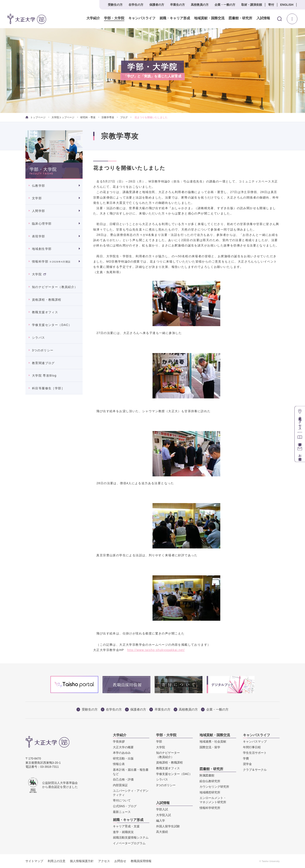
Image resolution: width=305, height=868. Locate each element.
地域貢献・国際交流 (209, 18)
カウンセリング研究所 (214, 787)
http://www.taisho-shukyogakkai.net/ (156, 650)
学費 (246, 758)
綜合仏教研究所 (210, 781)
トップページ (35, 117)
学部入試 (162, 809)
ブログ (124, 117)
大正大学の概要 (123, 747)
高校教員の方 (200, 5)
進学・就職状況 (123, 832)
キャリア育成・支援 (126, 826)
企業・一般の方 (225, 5)
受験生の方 (115, 5)
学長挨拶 (119, 741)
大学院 (39, 274)
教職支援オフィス (45, 312)
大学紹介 (93, 18)
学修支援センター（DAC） (52, 325)
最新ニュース (122, 812)
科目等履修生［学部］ (48, 388)
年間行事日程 (252, 747)
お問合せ (120, 861)
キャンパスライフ (142, 18)
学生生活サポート (255, 753)
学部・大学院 (114, 18)
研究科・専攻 (88, 117)
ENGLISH (287, 5)
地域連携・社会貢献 (213, 741)
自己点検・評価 (123, 779)
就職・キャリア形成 (175, 18)
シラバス (39, 338)
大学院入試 (164, 815)
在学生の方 (136, 5)
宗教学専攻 (108, 117)
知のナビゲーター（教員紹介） (55, 287)
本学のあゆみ (122, 753)
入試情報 (263, 18)
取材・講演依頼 (252, 5)
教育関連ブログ (43, 363)
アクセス (104, 861)
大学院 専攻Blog (44, 376)
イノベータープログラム (129, 843)
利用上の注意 (57, 861)
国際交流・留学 (210, 747)
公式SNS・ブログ (125, 806)
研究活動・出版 (123, 758)
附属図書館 (207, 775)
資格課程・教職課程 (47, 300)
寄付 (271, 5)
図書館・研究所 (240, 18)
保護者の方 (157, 5)
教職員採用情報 (141, 861)
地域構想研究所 (210, 792)
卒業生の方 (177, 5)
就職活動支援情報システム (131, 837)
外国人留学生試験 (168, 826)
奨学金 (247, 764)
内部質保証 (120, 785)
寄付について (122, 800)
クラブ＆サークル (255, 770)
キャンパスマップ (255, 741)
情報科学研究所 (210, 808)
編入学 (161, 821)
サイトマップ (34, 861)
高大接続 (162, 832)
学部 (159, 741)
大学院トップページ (63, 117)
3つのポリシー (43, 350)
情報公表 (119, 764)
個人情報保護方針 (82, 861)
